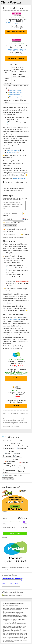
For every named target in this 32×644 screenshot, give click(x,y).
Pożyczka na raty (22, 446)
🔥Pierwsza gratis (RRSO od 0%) (9, 463)
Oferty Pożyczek (12, 2)
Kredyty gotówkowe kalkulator (13, 475)
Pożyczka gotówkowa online (16, 31)
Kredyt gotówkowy (9, 448)
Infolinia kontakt (15, 413)
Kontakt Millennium (18, 178)
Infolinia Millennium (15, 319)
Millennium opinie (15, 95)
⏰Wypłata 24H (23, 463)
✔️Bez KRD (7, 456)
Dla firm (21, 471)
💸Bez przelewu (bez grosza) (23, 467)
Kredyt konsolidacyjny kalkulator (14, 592)
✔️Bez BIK (7, 454)
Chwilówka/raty (22, 448)
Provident (16, 367)
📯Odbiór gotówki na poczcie (9, 467)
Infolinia (16, 378)
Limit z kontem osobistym (16, 58)
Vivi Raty (4, 537)
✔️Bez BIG (17, 454)
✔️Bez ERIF (17, 456)
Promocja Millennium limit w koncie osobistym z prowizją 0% (16, 50)
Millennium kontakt (15, 90)
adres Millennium (12, 152)
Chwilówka (7, 446)
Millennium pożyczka (16, 92)
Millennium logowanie (16, 97)
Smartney (16, 398)
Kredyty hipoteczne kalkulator (13, 595)
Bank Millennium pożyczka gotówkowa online (16, 23)
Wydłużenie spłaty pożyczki (9, 471)
